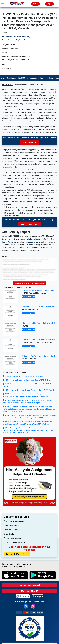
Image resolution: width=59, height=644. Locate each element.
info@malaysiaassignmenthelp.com (30, 602)
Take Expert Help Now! (29, 224)
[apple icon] (15, 575)
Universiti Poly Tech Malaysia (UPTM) (16, 37)
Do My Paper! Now (17, 554)
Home (2, 78)
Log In (49, 4)
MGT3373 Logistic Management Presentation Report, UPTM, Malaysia (28, 380)
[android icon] (43, 575)
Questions (11, 78)
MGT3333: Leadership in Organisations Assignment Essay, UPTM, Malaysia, (30, 390)
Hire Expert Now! (29, 142)
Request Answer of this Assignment (30, 283)
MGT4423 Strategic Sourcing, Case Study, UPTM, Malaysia (24, 376)
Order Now (35, 4)
